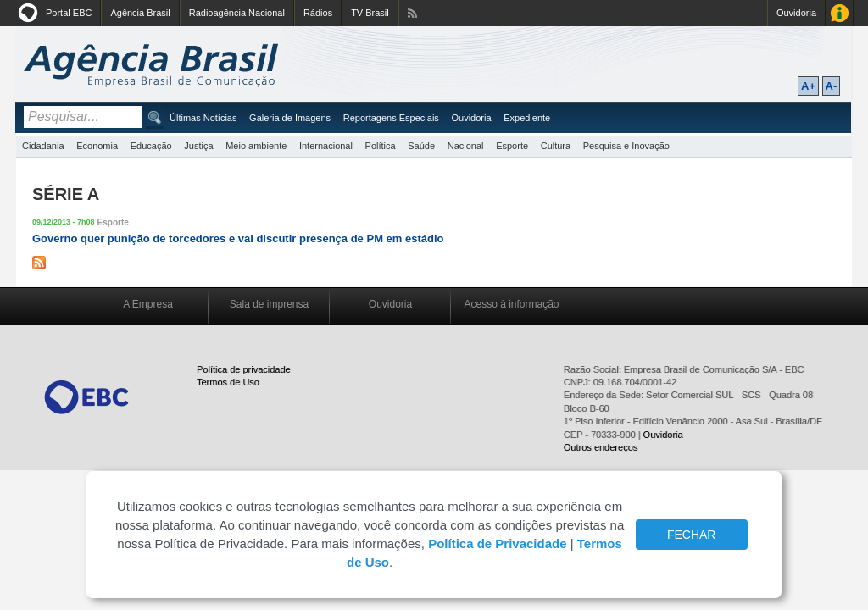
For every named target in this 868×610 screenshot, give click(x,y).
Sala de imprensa (269, 304)
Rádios (318, 13)
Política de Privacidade (497, 543)
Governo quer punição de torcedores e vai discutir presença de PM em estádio (238, 238)
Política (381, 146)
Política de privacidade (244, 369)
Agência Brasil (140, 13)
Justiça (198, 146)
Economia (97, 146)
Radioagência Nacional (237, 13)
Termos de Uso (228, 382)
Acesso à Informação (840, 13)
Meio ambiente (256, 146)
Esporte (512, 146)
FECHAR (692, 535)
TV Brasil (370, 13)
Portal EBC (69, 13)
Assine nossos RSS (412, 13)
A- (832, 86)
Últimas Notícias (203, 118)
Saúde (421, 146)
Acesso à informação (511, 304)
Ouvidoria (796, 13)
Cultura (556, 146)
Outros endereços (601, 447)
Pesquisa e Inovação (626, 146)
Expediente (527, 118)
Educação (151, 146)
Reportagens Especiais (391, 118)
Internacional (326, 146)
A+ (808, 86)
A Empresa (148, 304)
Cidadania (43, 146)
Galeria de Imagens (290, 118)
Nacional (466, 146)
